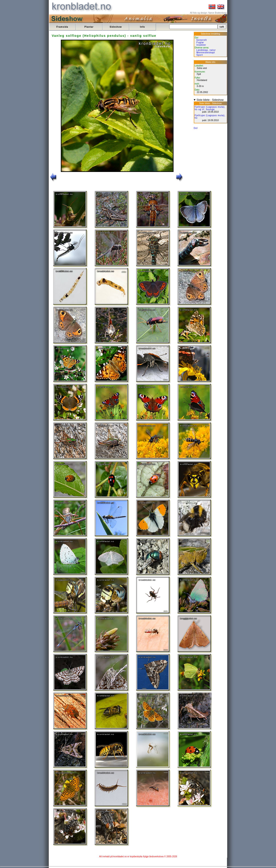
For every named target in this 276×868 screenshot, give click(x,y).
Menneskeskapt (206, 53)
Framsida (62, 27)
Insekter (201, 45)
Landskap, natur (206, 50)
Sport (200, 55)
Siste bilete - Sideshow (210, 100)
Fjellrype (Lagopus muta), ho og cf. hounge (210, 108)
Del (196, 128)
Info (142, 27)
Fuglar (200, 42)
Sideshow (116, 27)
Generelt (202, 40)
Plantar (89, 27)
